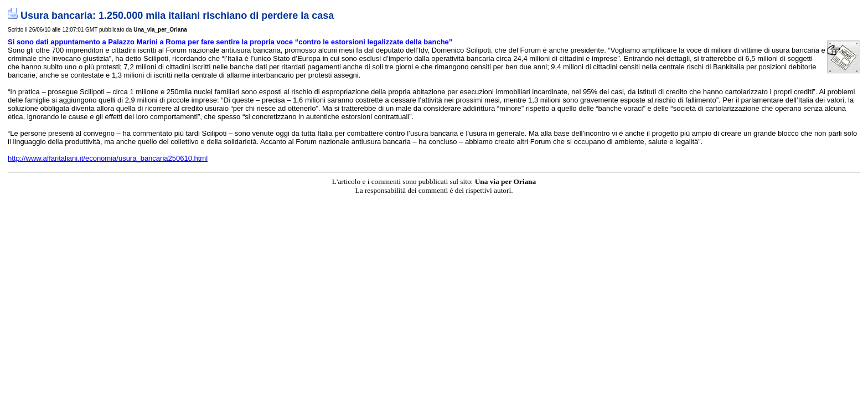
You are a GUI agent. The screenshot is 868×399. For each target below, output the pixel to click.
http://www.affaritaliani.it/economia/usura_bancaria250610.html (108, 158)
